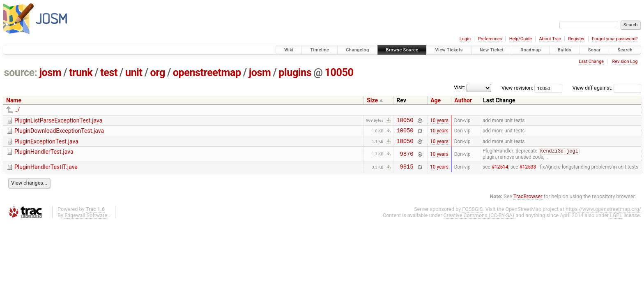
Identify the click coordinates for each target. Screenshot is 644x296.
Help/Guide (521, 39)
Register (576, 39)
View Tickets (449, 50)
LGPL (616, 221)
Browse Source (402, 50)
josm (50, 73)
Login (465, 39)
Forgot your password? (615, 39)
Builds (565, 50)
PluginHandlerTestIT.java (46, 171)
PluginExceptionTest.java (46, 144)
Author (463, 100)
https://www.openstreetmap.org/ (603, 214)
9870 (407, 158)
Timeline (320, 50)
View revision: (517, 88)
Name (14, 100)
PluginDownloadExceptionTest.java (59, 132)
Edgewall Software (86, 221)
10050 (339, 73)
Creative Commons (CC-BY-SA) (479, 221)
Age (436, 100)
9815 (407, 172)
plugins (295, 73)
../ (17, 110)
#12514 (500, 172)
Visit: (460, 87)
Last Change (591, 61)
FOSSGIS (472, 214)
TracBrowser (528, 202)
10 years (439, 121)
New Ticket (492, 50)
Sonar (595, 50)
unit (134, 73)
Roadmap (531, 50)
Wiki (289, 50)
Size (372, 100)
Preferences (490, 39)
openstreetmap (207, 73)
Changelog (357, 50)
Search (625, 50)
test (109, 73)
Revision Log (625, 61)
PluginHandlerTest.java (44, 155)
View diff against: (607, 88)
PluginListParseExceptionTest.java (58, 120)
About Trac (550, 39)
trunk (81, 73)
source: (21, 73)
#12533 (528, 172)
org (158, 73)
